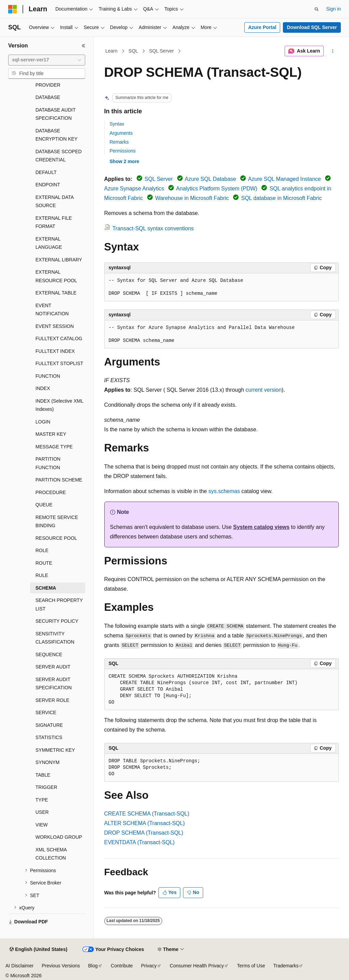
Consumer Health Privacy (197, 966)
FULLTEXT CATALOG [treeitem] (59, 338)
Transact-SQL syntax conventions (153, 228)
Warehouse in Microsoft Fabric (192, 198)
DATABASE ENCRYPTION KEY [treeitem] (56, 135)
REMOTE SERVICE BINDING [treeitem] (57, 522)
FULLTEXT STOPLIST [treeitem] (59, 363)
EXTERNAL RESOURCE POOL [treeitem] (56, 276)
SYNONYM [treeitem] (48, 762)
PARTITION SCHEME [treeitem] (59, 480)
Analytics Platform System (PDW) (217, 189)
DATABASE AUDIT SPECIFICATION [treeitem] (55, 114)
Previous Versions (61, 966)
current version (263, 390)
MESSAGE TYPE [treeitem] (54, 447)
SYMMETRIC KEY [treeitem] (55, 750)
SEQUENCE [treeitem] (49, 654)
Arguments (121, 133)
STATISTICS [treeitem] (49, 737)
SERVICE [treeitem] (46, 712)
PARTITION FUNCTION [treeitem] (48, 463)
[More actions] (332, 51)
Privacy (149, 966)
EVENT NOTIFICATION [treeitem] (52, 310)
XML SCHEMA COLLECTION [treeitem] (51, 854)
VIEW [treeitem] (42, 825)
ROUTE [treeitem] (44, 563)
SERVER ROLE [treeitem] (52, 700)
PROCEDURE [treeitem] (51, 492)
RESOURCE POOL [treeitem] (56, 538)
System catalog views (261, 527)
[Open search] (317, 9)
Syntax (117, 124)
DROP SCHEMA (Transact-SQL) (144, 833)
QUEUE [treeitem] (44, 505)
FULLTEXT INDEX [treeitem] (55, 351)
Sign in (333, 9)
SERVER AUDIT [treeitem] (53, 667)
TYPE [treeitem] (42, 800)
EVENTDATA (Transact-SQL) (140, 842)
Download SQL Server (312, 27)
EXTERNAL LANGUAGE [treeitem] (49, 243)
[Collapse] (84, 46)
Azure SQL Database (210, 179)
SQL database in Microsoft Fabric (281, 198)
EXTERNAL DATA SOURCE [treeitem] (55, 201)
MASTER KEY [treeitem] (51, 434)
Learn (111, 51)
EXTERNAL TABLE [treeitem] (56, 293)
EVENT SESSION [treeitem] (55, 326)
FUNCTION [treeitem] (48, 376)
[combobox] (47, 60)
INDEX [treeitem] (43, 388)
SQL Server (161, 51)
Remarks (119, 142)
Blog (93, 966)
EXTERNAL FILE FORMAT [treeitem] (54, 222)
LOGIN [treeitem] (43, 422)
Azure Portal (262, 27)
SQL (133, 51)
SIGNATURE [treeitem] (49, 725)
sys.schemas (224, 491)
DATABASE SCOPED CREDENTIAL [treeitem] (59, 156)
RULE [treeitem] (42, 575)
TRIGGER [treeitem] (46, 787)
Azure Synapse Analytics (134, 189)
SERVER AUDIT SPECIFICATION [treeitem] (54, 684)
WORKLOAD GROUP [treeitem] (59, 837)
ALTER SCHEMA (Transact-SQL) (145, 823)
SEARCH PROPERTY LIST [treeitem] (59, 604)
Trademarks (286, 966)
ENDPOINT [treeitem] (48, 185)
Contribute (122, 966)
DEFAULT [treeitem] (46, 172)
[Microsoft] (13, 9)
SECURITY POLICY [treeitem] (57, 621)
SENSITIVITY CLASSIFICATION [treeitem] (55, 638)
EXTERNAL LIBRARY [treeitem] (59, 260)
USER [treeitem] (42, 812)
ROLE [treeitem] (42, 550)
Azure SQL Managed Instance (285, 179)
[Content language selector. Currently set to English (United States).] (38, 950)
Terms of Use (251, 966)
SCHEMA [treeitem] (46, 588)
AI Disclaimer (19, 966)
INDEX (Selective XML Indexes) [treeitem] (59, 405)
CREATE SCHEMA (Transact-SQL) (147, 814)
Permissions (123, 151)
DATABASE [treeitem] (48, 97)
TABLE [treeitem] (43, 775)
